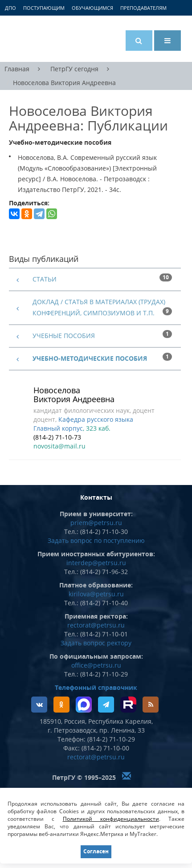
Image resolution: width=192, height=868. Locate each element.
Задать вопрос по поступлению (96, 540)
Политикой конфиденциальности (111, 819)
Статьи (45, 279)
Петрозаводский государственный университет (42, 39)
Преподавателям (143, 8)
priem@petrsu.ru (96, 523)
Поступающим (44, 8)
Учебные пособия (64, 336)
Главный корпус (58, 428)
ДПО (10, 8)
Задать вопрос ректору (96, 643)
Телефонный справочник (96, 687)
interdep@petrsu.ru (96, 563)
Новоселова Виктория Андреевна (64, 83)
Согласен (96, 851)
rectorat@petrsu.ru (96, 625)
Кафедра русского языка (96, 419)
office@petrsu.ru (96, 665)
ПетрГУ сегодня (74, 69)
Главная (17, 69)
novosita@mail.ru (59, 446)
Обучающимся (92, 8)
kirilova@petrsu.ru (96, 594)
